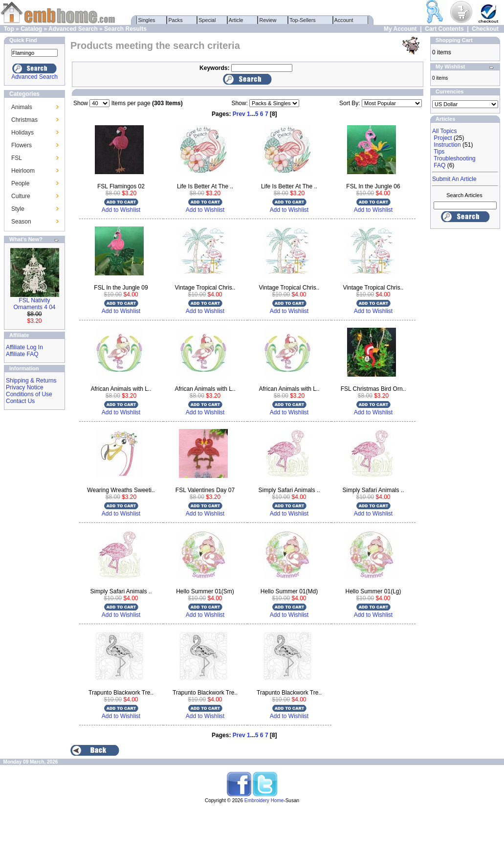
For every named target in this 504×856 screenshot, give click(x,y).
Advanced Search (73, 29)
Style (18, 209)
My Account (400, 29)
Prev (239, 114)
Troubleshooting (455, 158)
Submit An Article (454, 179)
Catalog (31, 29)
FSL (17, 158)
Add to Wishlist (121, 210)
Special (208, 20)
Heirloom (23, 171)
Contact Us (20, 401)
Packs (176, 20)
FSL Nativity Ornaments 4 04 (34, 304)
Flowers (22, 145)
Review (268, 20)
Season (21, 222)
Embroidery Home (264, 800)
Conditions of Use (29, 394)
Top (9, 29)
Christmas (24, 120)
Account (344, 20)
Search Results (125, 29)
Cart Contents (444, 29)
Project (443, 138)
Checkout (485, 29)
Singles (147, 20)
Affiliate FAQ (22, 354)
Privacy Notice (25, 387)
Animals (22, 107)
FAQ (439, 165)
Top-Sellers (303, 20)
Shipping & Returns (31, 381)
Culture (21, 196)
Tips (439, 152)
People (20, 183)
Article (236, 20)
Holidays (22, 133)
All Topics (444, 131)
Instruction (447, 145)
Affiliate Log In (24, 347)
